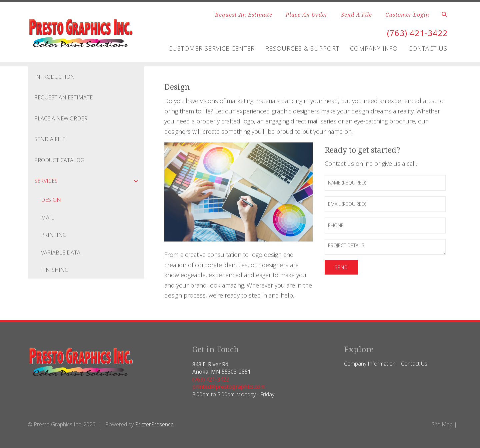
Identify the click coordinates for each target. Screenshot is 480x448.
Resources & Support (302, 48)
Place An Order (307, 15)
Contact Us (428, 48)
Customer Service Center (211, 48)
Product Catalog (59, 160)
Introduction (54, 77)
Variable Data (61, 253)
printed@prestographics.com (229, 387)
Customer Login (407, 15)
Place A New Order (61, 118)
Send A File (356, 15)
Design (51, 200)
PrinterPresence (154, 424)
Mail (47, 217)
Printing (54, 235)
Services (89, 181)
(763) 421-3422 (417, 33)
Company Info (374, 48)
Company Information (370, 364)
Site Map (442, 424)
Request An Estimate (244, 15)
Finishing (55, 270)
